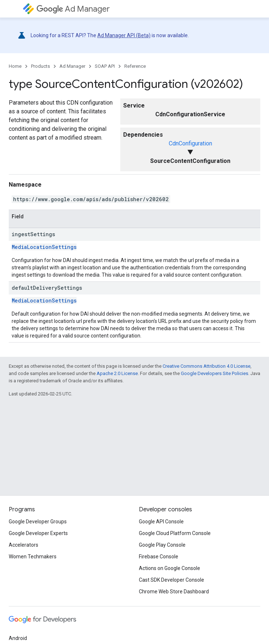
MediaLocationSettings (44, 247)
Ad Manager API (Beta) (124, 35)
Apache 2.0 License (117, 373)
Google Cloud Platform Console (175, 533)
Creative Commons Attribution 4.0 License (206, 366)
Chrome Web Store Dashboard (174, 592)
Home (15, 66)
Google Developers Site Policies (215, 373)
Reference (135, 66)
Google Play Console (162, 545)
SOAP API (105, 66)
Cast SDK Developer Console (171, 580)
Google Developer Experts (38, 533)
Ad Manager (73, 9)
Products (40, 66)
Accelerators (24, 545)
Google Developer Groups (38, 522)
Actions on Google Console (169, 568)
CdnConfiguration (190, 143)
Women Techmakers (33, 557)
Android (18, 638)
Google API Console (161, 522)
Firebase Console (159, 557)
